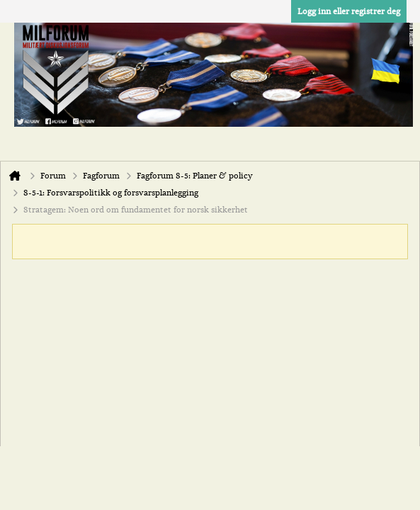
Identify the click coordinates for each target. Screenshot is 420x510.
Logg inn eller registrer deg (349, 11)
